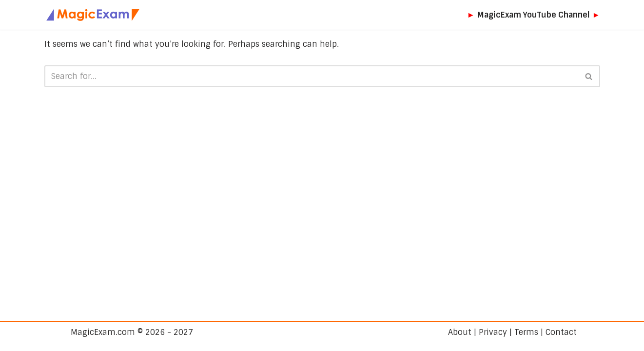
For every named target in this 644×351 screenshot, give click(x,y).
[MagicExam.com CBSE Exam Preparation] (93, 15)
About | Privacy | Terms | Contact (512, 332)
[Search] (311, 76)
